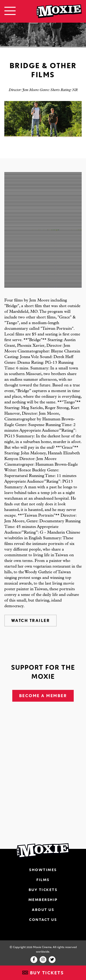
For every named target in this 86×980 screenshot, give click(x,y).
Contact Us (43, 920)
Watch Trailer (31, 620)
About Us (43, 910)
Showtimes (43, 870)
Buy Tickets (43, 973)
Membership (43, 900)
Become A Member (43, 696)
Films (43, 880)
